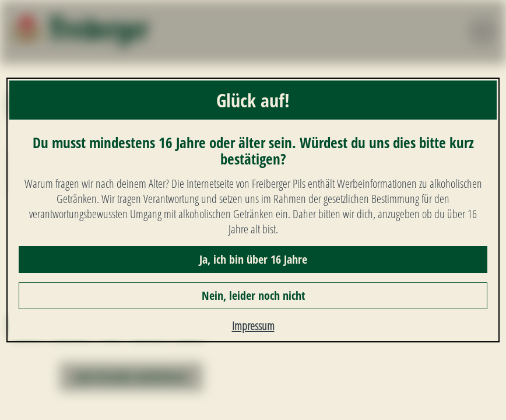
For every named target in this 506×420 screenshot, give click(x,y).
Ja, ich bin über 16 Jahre (253, 259)
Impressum (253, 326)
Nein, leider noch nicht (253, 295)
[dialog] (253, 210)
